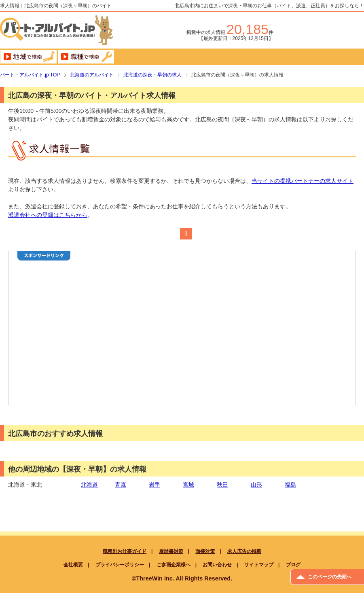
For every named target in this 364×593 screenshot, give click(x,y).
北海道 (89, 485)
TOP (30, 75)
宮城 (188, 485)
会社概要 (73, 565)
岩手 (154, 485)
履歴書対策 (171, 551)
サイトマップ (259, 565)
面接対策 (205, 551)
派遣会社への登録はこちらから (48, 215)
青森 (121, 485)
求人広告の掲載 (244, 551)
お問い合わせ (217, 565)
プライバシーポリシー (120, 565)
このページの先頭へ (330, 577)
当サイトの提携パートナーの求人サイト (303, 181)
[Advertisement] (117, 340)
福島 (290, 485)
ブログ (293, 565)
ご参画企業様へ (174, 565)
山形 (256, 485)
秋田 (222, 485)
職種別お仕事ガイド (125, 551)
